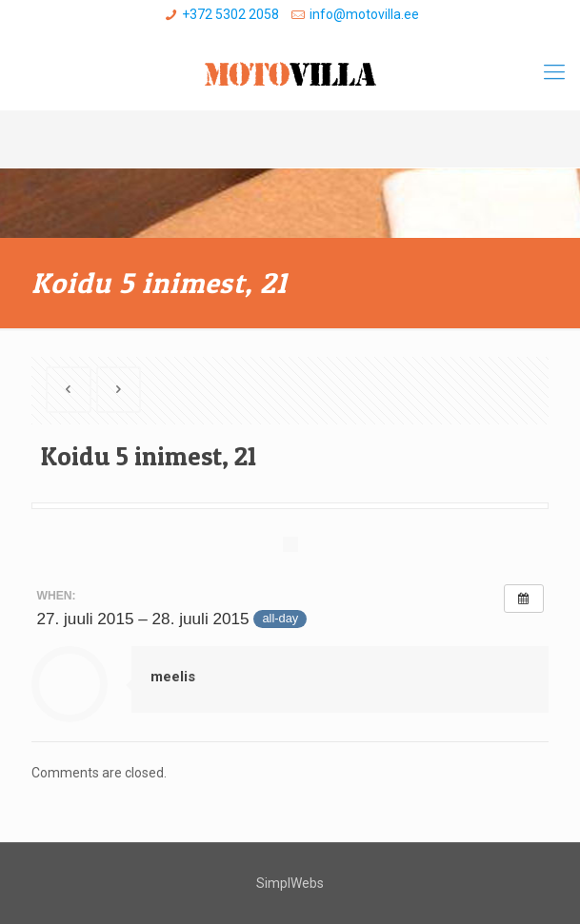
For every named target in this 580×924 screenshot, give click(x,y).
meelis (173, 677)
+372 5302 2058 (230, 14)
